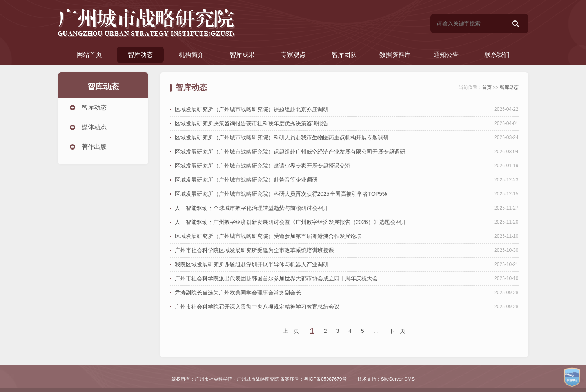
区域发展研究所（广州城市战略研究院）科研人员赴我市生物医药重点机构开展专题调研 (282, 137)
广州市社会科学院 (214, 379)
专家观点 (293, 55)
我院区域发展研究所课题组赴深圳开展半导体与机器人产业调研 (252, 264)
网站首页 (89, 55)
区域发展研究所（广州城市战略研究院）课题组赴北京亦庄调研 (252, 109)
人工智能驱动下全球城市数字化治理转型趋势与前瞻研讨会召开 (252, 208)
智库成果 (242, 55)
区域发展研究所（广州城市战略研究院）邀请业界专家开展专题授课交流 (263, 166)
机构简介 (191, 55)
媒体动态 (94, 127)
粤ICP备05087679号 (325, 379)
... (376, 331)
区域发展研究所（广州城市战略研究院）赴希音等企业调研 (246, 180)
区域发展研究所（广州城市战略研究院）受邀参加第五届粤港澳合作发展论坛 (268, 236)
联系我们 (497, 55)
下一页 (397, 331)
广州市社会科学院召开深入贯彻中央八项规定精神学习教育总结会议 (257, 307)
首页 (487, 87)
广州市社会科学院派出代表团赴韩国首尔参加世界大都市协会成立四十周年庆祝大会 (276, 278)
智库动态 (140, 55)
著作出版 (94, 147)
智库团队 (344, 55)
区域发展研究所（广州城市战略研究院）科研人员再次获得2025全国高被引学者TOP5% (281, 194)
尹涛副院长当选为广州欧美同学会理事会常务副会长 (238, 293)
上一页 (291, 331)
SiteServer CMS (398, 379)
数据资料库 (395, 55)
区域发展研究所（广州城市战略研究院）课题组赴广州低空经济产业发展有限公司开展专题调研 (290, 152)
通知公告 (446, 55)
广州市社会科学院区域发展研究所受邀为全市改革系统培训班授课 (254, 250)
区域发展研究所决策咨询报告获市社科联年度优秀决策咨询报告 (252, 123)
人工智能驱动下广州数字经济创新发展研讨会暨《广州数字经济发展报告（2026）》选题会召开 (291, 222)
